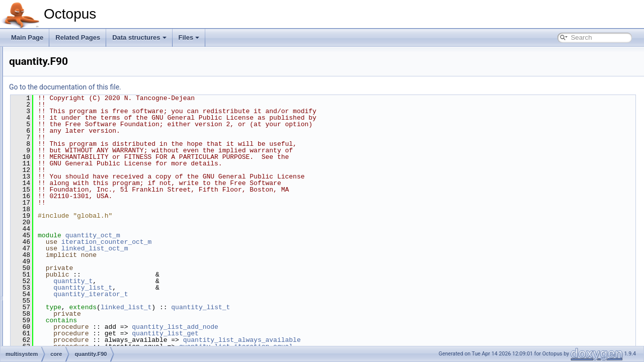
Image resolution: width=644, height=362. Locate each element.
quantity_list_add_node (301, 327)
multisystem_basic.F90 (80, 179)
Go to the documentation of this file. (191, 87)
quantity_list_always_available (368, 340)
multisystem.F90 (71, 168)
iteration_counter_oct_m (232, 242)
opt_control (48, 290)
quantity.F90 (66, 201)
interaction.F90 (69, 113)
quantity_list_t (209, 288)
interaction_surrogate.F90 (84, 135)
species (44, 345)
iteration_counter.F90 (78, 157)
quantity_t (199, 281)
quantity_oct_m (219, 235)
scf (37, 334)
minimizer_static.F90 (69, 279)
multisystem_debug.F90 (81, 190)
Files (189, 37)
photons (44, 312)
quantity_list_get (291, 333)
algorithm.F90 (68, 57)
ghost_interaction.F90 (78, 102)
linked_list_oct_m (221, 248)
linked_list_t (252, 307)
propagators (57, 234)
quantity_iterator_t (216, 294)
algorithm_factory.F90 (78, 68)
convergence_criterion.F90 (85, 79)
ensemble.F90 (68, 90)
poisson (44, 323)
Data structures (139, 37)
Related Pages (78, 37)
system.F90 (65, 212)
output (42, 301)
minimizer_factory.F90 (71, 256)
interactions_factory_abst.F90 (89, 146)
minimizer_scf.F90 (66, 267)
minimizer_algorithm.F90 (74, 245)
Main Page (27, 37)
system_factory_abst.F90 (83, 223)
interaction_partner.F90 (80, 124)
